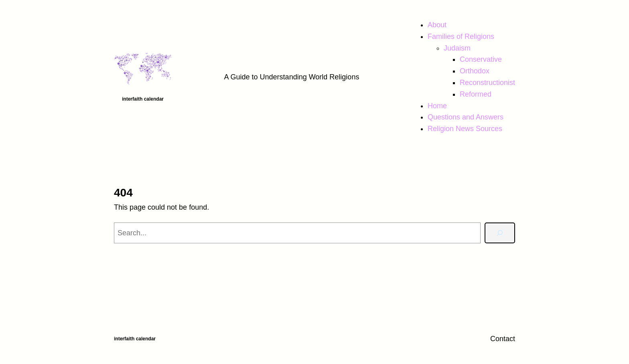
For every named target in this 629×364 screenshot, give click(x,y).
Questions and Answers (466, 117)
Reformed (476, 94)
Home (437, 106)
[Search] (500, 233)
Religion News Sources (465, 129)
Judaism (457, 48)
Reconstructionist (487, 83)
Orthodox (475, 71)
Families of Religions (461, 36)
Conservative (481, 59)
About (437, 25)
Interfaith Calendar (143, 99)
